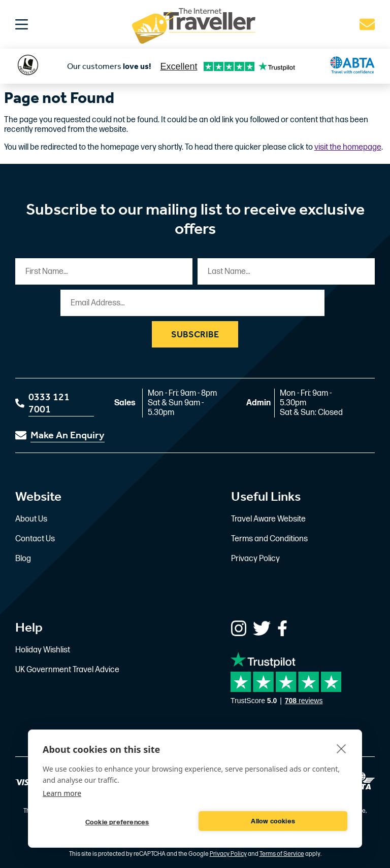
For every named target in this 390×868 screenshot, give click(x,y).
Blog (23, 559)
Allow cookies (273, 821)
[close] (342, 748)
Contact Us (35, 539)
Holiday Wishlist (43, 650)
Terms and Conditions (269, 539)
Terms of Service (282, 854)
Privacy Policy (255, 559)
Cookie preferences (117, 822)
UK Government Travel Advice (67, 670)
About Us (31, 519)
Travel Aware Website (268, 519)
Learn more (62, 793)
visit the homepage (348, 147)
